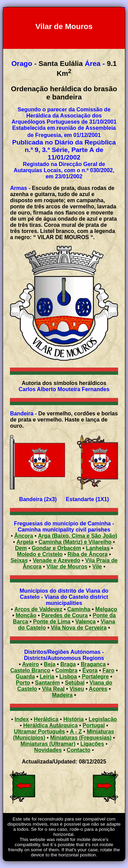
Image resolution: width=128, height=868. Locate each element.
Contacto (79, 750)
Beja (50, 664)
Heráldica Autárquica (50, 725)
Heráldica (46, 719)
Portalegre (95, 677)
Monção (26, 615)
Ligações (92, 744)
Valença (86, 622)
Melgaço (106, 609)
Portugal (94, 725)
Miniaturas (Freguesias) (81, 738)
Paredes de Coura (65, 615)
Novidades (48, 750)
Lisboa (68, 677)
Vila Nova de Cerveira (79, 628)
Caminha (79, 609)
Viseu (77, 689)
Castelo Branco (30, 670)
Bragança (93, 664)
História (74, 719)
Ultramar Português (39, 732)
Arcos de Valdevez (38, 609)
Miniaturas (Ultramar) (48, 744)
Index (22, 719)
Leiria (47, 677)
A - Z (76, 732)
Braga (68, 664)
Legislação (103, 719)
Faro (108, 670)
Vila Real (53, 689)
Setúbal (75, 683)
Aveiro (31, 664)
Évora (90, 670)
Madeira (62, 695)
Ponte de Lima (52, 622)
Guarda (25, 677)
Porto (23, 683)
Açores (98, 689)
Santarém (48, 683)
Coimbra (66, 670)
